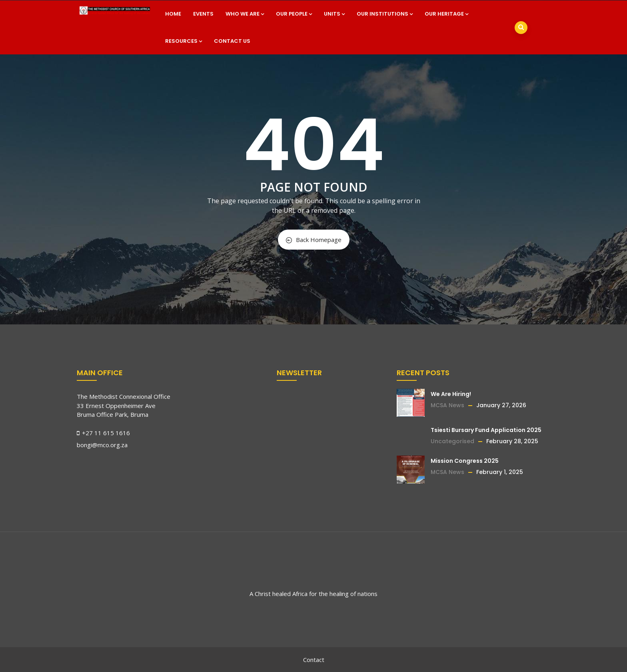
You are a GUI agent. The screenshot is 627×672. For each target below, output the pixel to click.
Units (334, 14)
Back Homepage (314, 240)
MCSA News (447, 405)
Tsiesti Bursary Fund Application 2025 (486, 430)
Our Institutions (385, 14)
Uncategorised (452, 441)
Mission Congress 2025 (465, 461)
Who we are (245, 14)
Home (173, 14)
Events (203, 14)
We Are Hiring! (451, 394)
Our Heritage (446, 14)
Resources (184, 41)
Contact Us (232, 41)
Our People (294, 14)
